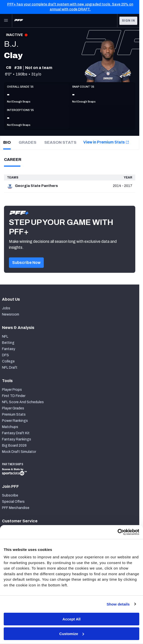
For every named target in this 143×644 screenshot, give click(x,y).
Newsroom (11, 314)
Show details (118, 604)
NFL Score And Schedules (23, 402)
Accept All (71, 619)
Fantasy (9, 349)
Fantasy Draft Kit (16, 433)
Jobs (6, 308)
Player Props (12, 390)
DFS (5, 355)
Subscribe (10, 495)
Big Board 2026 (14, 446)
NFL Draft (10, 368)
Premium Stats (14, 414)
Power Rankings (15, 421)
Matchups (10, 427)
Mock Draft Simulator (19, 452)
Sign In (128, 21)
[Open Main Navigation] (6, 21)
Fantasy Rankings (17, 439)
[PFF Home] (19, 21)
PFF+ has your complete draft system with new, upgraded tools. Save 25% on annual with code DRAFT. (70, 7)
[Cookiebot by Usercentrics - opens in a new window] (118, 532)
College (8, 361)
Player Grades (13, 408)
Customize (72, 634)
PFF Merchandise (16, 508)
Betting (8, 343)
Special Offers (13, 502)
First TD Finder (14, 396)
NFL (5, 337)
